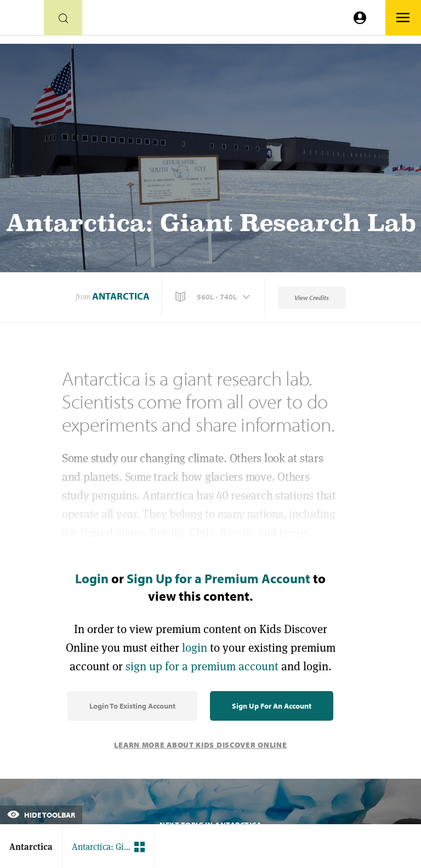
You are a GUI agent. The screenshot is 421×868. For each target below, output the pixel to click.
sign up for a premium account (202, 666)
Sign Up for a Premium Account (218, 578)
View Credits (312, 298)
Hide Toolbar (41, 815)
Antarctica (121, 296)
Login (92, 578)
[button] (214, 297)
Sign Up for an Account (272, 706)
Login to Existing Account (132, 706)
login (195, 648)
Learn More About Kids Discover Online (200, 745)
